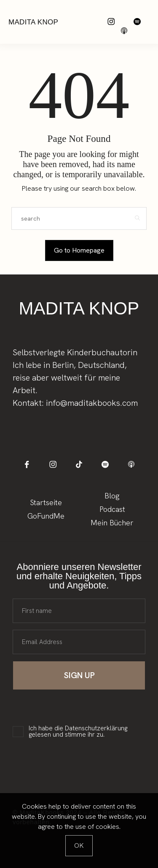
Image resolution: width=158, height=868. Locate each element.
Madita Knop (33, 22)
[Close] (79, 846)
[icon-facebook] (27, 465)
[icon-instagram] (111, 22)
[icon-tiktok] (79, 465)
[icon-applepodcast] (124, 31)
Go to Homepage (79, 250)
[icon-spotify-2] (137, 22)
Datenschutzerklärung (96, 728)
